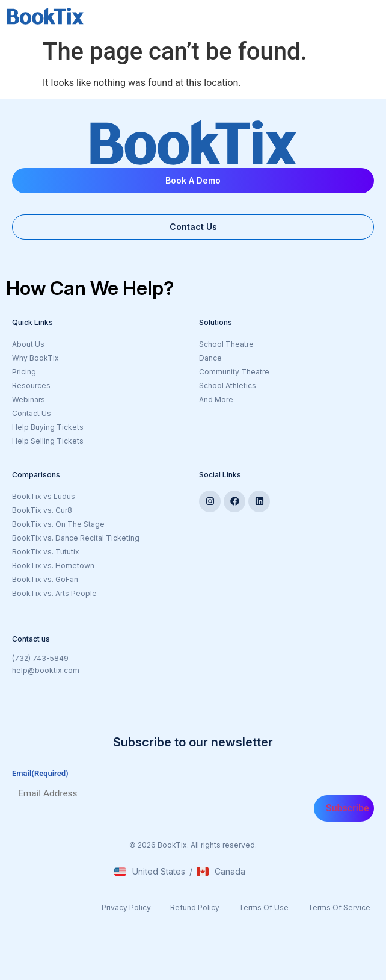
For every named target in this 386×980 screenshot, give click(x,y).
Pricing (24, 372)
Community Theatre (234, 372)
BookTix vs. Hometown (53, 566)
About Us (28, 344)
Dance (210, 358)
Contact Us (32, 413)
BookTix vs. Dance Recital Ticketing (76, 538)
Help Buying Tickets (48, 427)
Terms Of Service (339, 907)
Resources (31, 386)
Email (40, 773)
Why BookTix (35, 358)
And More (272, 400)
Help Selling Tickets (48, 441)
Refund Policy (195, 907)
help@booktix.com (46, 670)
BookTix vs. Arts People (54, 593)
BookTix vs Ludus (44, 496)
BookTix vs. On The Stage (58, 524)
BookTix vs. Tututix (46, 552)
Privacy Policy (126, 907)
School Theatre (226, 344)
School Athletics (228, 386)
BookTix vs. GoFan (45, 579)
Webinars (29, 399)
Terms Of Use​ (264, 907)
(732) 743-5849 (40, 658)
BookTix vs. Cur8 (42, 510)
